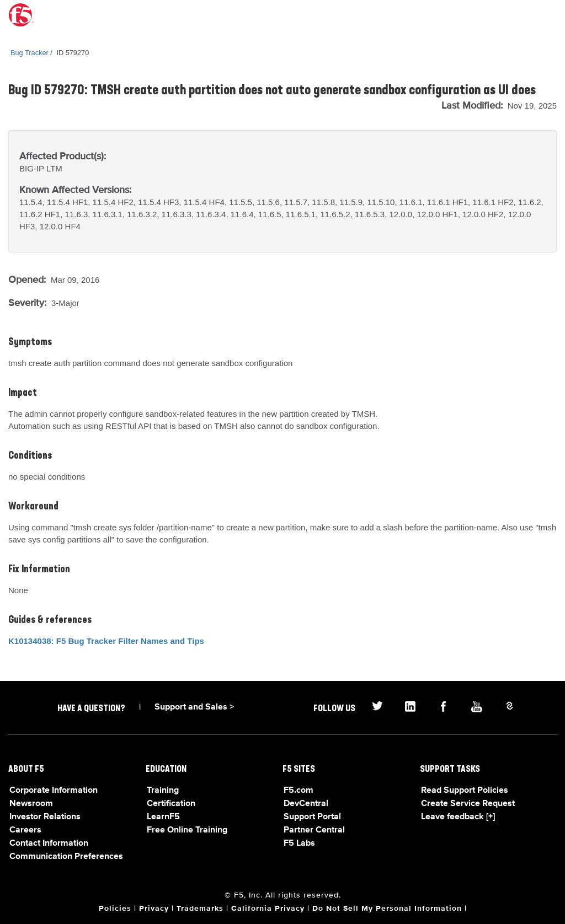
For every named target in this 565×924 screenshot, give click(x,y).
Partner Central (314, 830)
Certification (171, 804)
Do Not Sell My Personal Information (387, 909)
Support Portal (312, 817)
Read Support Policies (465, 791)
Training (163, 791)
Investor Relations (45, 817)
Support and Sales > (194, 707)
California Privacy (268, 909)
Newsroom (31, 804)
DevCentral (306, 804)
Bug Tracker (30, 53)
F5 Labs (299, 844)
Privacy (154, 909)
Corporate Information (54, 791)
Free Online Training (187, 830)
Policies (115, 909)
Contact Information (49, 844)
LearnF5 (163, 817)
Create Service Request (468, 804)
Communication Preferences (66, 857)
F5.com (299, 791)
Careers (25, 830)
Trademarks (200, 909)
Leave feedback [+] (458, 817)
